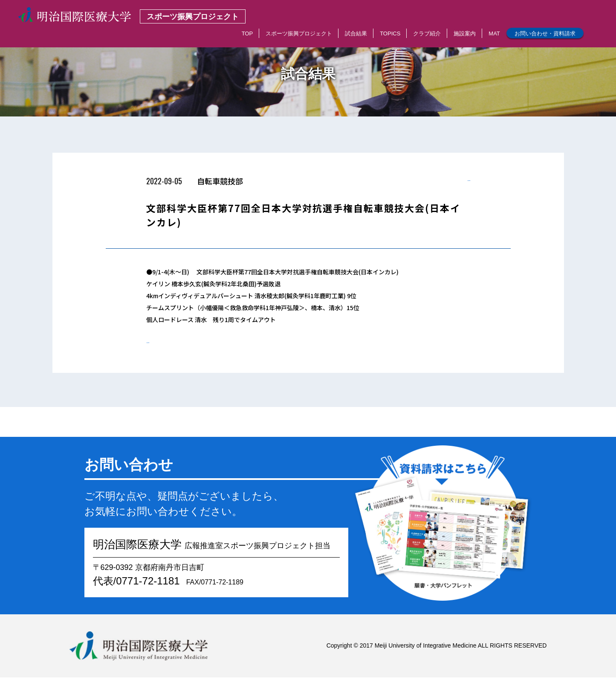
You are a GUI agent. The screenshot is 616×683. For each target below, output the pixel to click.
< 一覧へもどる (450, 183)
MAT (494, 33)
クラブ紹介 (427, 33)
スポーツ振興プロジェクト (299, 33)
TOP (247, 33)
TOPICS (390, 33)
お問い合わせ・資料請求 (545, 33)
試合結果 (356, 33)
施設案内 (465, 33)
